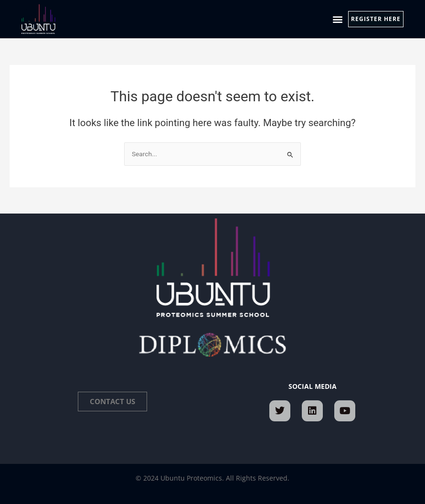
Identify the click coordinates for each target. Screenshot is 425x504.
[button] (338, 19)
